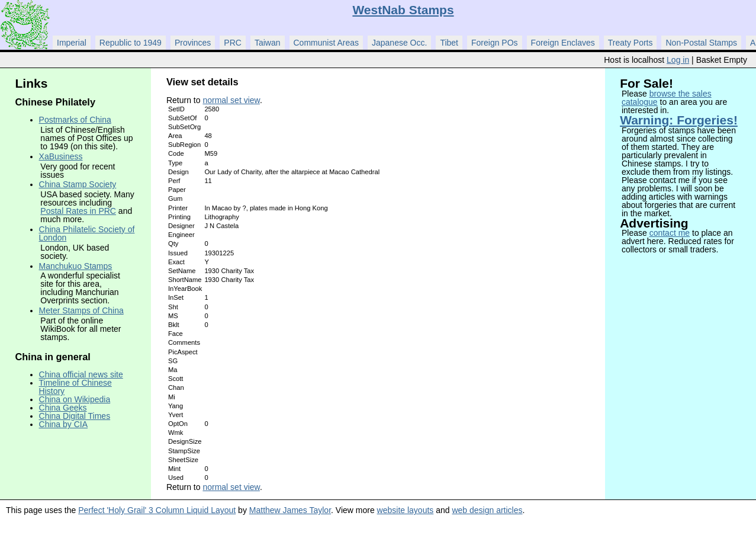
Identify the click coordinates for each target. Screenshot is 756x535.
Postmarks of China (75, 120)
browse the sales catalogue (667, 98)
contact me (670, 233)
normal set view (231, 100)
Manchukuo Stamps (76, 266)
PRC (233, 43)
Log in (678, 60)
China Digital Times (75, 416)
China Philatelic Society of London (87, 233)
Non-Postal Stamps (701, 43)
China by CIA (63, 424)
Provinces (193, 43)
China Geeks (63, 408)
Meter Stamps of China (81, 310)
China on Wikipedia (75, 399)
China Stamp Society (78, 184)
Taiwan (268, 43)
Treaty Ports (630, 43)
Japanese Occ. (399, 43)
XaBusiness (61, 156)
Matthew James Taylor (290, 510)
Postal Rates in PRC (78, 211)
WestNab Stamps (403, 10)
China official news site (81, 374)
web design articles (487, 510)
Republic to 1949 (131, 43)
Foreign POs (495, 43)
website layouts (406, 510)
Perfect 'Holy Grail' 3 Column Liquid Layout (157, 510)
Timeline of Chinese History (75, 387)
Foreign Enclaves (563, 43)
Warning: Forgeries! (679, 120)
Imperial (72, 43)
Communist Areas (326, 43)
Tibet (449, 43)
